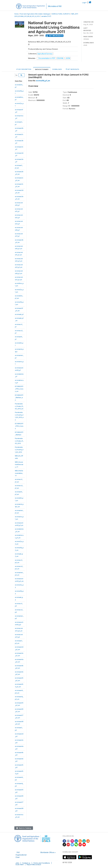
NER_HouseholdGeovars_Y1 (19, 464)
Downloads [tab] (57, 69)
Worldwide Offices (47, 852)
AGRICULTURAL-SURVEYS (61, 14)
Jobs (17, 863)
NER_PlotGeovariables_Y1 (19, 473)
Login (84, 3)
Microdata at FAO (55, 6)
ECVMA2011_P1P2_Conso (19, 426)
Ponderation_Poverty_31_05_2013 (19, 450)
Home (16, 14)
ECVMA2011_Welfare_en (19, 398)
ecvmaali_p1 (19, 314)
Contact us (26, 863)
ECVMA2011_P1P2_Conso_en (19, 389)
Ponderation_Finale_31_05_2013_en (19, 406)
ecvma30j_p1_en (43, 81)
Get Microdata (55, 36)
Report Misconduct (34, 864)
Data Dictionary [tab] (42, 69)
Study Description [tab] (24, 69)
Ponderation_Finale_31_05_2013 (19, 441)
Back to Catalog (24, 828)
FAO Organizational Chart (21, 855)
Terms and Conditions (42, 863)
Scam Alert (20, 864)
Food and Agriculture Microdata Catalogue (35, 14)
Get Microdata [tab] (72, 69)
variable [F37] (46, 16)
